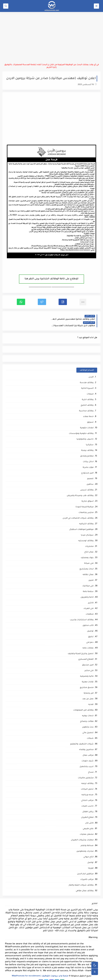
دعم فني (90, 636)
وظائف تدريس (87, 484)
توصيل (90, 625)
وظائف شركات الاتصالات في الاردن (78, 512)
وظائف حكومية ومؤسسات (81, 427)
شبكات (90, 732)
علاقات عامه (88, 642)
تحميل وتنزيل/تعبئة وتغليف (81, 647)
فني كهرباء (89, 602)
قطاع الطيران (87, 811)
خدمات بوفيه (88, 709)
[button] (63, 302)
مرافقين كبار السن (85, 868)
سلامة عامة (88, 585)
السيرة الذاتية (87, 382)
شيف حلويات (88, 755)
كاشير (91, 597)
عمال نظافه (88, 568)
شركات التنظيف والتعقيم (82, 738)
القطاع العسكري (86, 653)
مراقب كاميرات (87, 873)
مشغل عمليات (87, 828)
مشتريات (89, 540)
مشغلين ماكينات (86, 772)
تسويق (90, 416)
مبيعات (90, 388)
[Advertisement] (52, 38)
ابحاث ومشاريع (87, 563)
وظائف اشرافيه (86, 517)
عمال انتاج (89, 546)
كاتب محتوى (88, 619)
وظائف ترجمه (87, 777)
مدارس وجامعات (86, 506)
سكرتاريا (90, 438)
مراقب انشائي (87, 794)
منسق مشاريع (87, 681)
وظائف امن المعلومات (83, 704)
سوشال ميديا (87, 529)
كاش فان (89, 817)
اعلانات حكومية (87, 422)
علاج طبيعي (88, 822)
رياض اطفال (88, 805)
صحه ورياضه (88, 788)
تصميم (90, 472)
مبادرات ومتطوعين (85, 845)
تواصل (90, 856)
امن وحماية (89, 687)
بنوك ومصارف (87, 551)
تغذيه (91, 698)
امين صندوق (88, 659)
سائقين (90, 478)
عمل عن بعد (88, 692)
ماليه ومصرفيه (87, 670)
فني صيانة (89, 557)
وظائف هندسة (87, 376)
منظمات (90, 608)
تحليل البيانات (87, 783)
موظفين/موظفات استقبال (81, 523)
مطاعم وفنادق (87, 450)
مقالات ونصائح (87, 715)
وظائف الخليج (87, 399)
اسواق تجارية (88, 495)
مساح (91, 766)
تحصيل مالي (88, 726)
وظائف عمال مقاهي (85, 884)
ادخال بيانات (88, 455)
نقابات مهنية (88, 676)
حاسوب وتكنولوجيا (85, 433)
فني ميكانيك (88, 580)
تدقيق (91, 630)
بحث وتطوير (88, 721)
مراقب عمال (88, 749)
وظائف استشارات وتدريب (82, 613)
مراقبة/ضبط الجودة (85, 501)
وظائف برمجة (87, 444)
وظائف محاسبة (86, 405)
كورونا (91, 862)
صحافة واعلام (87, 839)
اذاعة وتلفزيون (87, 591)
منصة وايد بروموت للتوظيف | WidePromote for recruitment (40, 970)
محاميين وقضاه (86, 743)
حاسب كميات (87, 800)
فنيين (91, 574)
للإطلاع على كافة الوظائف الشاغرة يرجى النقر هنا (51, 279)
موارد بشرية (88, 461)
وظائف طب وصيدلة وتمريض (80, 489)
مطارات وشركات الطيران (82, 834)
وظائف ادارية (88, 393)
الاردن (91, 371)
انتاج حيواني (88, 851)
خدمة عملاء (88, 410)
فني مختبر (89, 664)
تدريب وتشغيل (87, 760)
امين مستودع (87, 467)
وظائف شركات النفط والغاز (81, 879)
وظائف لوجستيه (86, 534)
